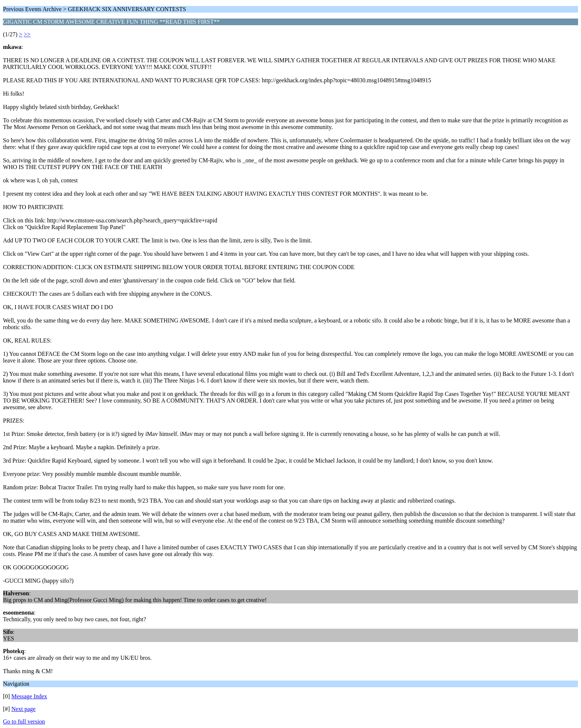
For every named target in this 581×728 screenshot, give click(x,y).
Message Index (29, 696)
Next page (24, 709)
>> (27, 34)
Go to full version (24, 722)
